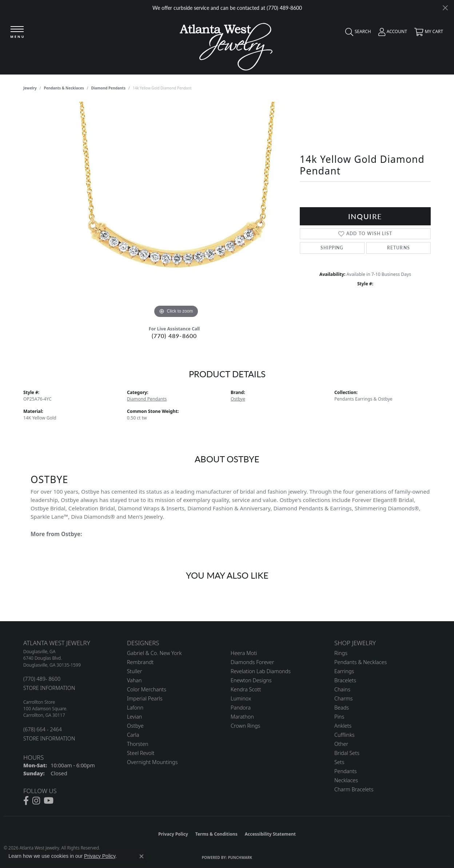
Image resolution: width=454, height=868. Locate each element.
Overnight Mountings (152, 762)
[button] (356, 33)
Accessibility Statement (270, 834)
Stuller (135, 671)
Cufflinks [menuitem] (345, 735)
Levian (134, 717)
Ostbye (238, 399)
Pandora (241, 708)
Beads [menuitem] (342, 708)
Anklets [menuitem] (343, 726)
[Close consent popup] (142, 856)
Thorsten (138, 744)
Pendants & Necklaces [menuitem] (361, 662)
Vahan (134, 680)
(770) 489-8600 (174, 336)
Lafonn (135, 708)
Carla (133, 735)
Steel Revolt (141, 753)
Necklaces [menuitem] (346, 780)
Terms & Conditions (216, 834)
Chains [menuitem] (342, 689)
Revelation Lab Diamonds (261, 671)
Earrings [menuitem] (344, 671)
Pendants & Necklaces (64, 88)
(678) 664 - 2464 (43, 729)
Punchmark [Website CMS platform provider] (240, 857)
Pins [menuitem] (339, 717)
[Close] (445, 8)
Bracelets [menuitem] (345, 680)
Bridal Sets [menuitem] (347, 753)
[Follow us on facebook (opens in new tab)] (26, 801)
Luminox (241, 698)
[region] (176, 211)
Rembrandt (140, 662)
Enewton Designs (251, 680)
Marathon (242, 717)
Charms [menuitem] (344, 698)
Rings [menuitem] (341, 653)
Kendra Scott (246, 689)
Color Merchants (147, 689)
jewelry (30, 88)
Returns (399, 248)
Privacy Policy (173, 834)
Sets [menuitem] (339, 762)
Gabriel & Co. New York (154, 653)
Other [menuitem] (341, 744)
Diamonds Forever (252, 662)
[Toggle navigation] (17, 33)
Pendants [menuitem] (346, 771)
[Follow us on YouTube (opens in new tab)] (49, 801)
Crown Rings (245, 726)
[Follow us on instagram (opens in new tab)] (36, 801)
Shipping (332, 248)
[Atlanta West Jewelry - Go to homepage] (226, 45)
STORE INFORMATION (49, 688)
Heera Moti (244, 653)
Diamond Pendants (108, 88)
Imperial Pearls (145, 698)
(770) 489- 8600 (42, 679)
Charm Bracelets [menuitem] (354, 789)
